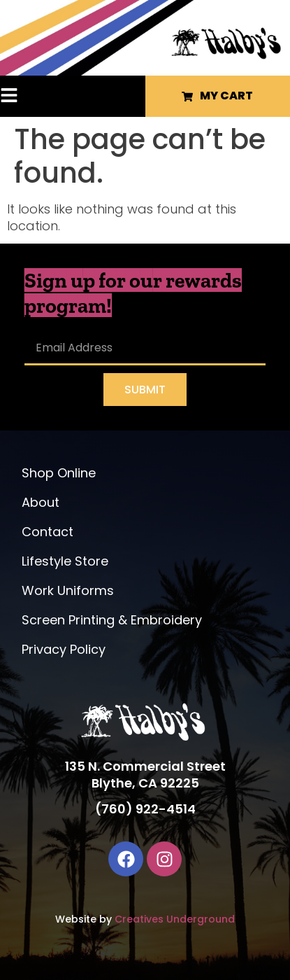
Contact (48, 532)
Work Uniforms (68, 590)
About (41, 502)
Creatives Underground (175, 919)
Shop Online (59, 473)
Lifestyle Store (65, 561)
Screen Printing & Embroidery (112, 620)
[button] (29, 97)
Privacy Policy (64, 649)
